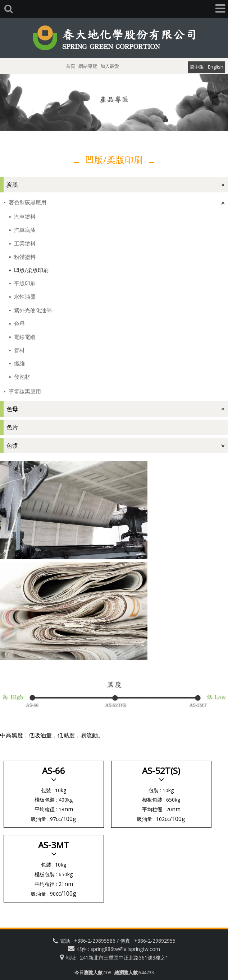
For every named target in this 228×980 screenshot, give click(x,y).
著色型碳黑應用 (27, 202)
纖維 (19, 363)
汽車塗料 (24, 216)
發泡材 (21, 377)
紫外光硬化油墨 (32, 310)
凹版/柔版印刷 (31, 270)
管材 (19, 350)
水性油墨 (24, 297)
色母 (19, 323)
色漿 (12, 445)
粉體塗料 (24, 257)
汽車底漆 (24, 230)
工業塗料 (24, 243)
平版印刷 (24, 283)
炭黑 (12, 185)
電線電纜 (24, 337)
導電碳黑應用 (24, 391)
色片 (12, 427)
